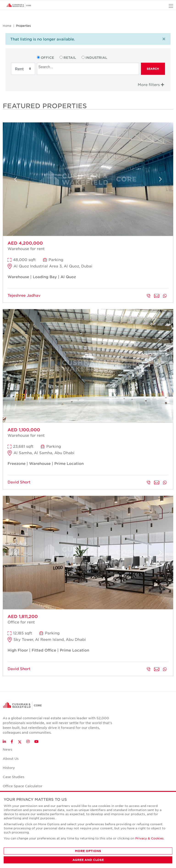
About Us (11, 758)
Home (7, 26)
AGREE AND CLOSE (88, 860)
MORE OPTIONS (88, 851)
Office (47, 58)
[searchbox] (88, 66)
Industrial (96, 58)
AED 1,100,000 (24, 430)
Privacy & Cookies (149, 838)
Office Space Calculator (23, 786)
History (9, 768)
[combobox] (88, 69)
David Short (19, 482)
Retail (70, 58)
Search (153, 69)
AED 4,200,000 (25, 243)
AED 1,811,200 (23, 616)
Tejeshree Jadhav (24, 295)
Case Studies (14, 777)
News (7, 749)
